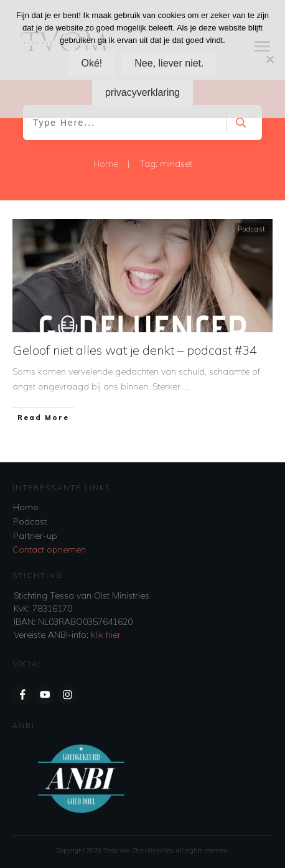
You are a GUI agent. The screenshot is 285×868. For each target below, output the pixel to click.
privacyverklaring (142, 92)
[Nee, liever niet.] (269, 59)
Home (26, 507)
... (186, 386)
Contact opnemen (49, 549)
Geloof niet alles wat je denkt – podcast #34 (135, 350)
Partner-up (35, 536)
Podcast (252, 229)
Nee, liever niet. (169, 63)
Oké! (92, 63)
